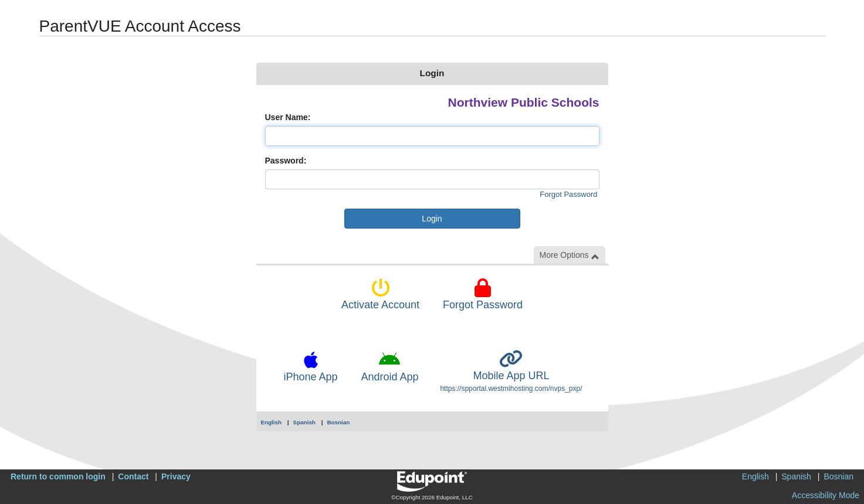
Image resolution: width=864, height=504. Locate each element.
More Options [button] (570, 255)
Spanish (304, 422)
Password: (286, 161)
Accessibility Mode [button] (826, 495)
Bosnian (338, 422)
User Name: (288, 117)
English (272, 422)
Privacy (176, 476)
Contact (133, 476)
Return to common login (58, 476)
